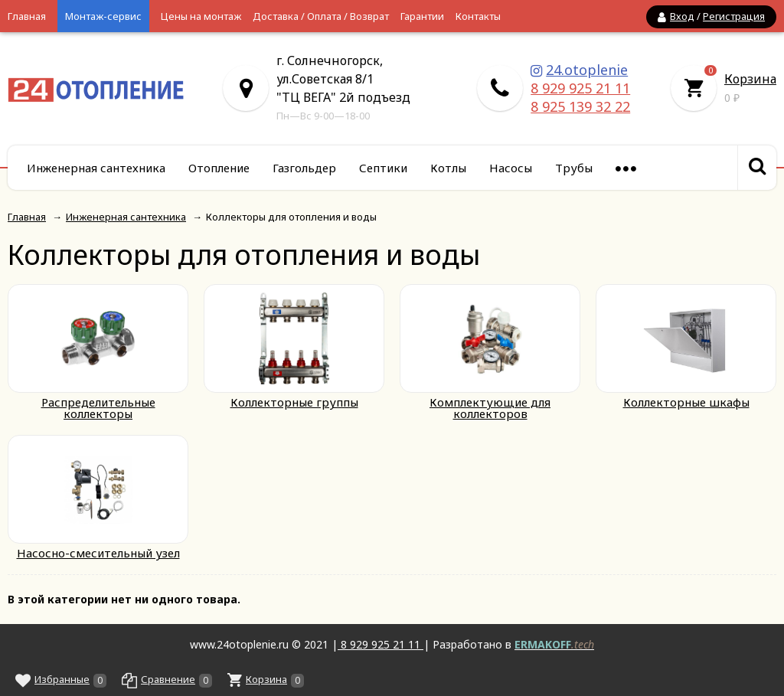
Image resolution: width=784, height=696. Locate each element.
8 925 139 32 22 (580, 106)
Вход (682, 16)
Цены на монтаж (201, 16)
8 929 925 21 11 (580, 88)
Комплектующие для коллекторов (490, 408)
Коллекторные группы (294, 402)
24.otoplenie (587, 70)
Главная (27, 16)
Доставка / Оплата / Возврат (321, 16)
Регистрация (734, 16)
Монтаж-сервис (103, 16)
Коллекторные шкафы (686, 402)
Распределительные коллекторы (98, 408)
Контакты (478, 16)
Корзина (750, 79)
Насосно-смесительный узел (98, 553)
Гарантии (422, 16)
